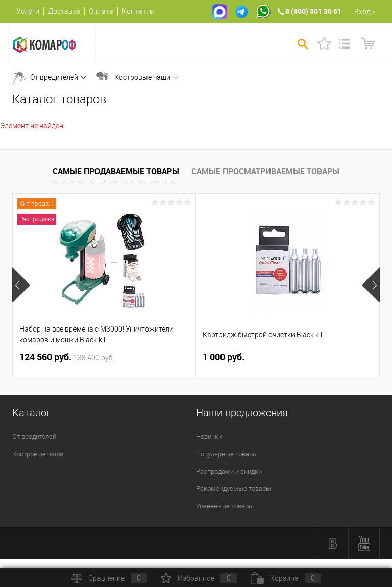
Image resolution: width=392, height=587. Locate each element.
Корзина (286, 578)
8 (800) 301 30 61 (313, 11)
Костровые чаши (142, 77)
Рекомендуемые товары (234, 489)
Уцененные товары (225, 506)
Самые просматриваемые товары (265, 171)
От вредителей (54, 77)
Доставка (64, 11)
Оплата (101, 11)
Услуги (28, 11)
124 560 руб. (67, 357)
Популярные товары (227, 454)
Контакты (139, 11)
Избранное (199, 578)
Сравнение (109, 578)
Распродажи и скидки (229, 471)
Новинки (209, 437)
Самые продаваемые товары (116, 171)
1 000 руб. (224, 357)
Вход (362, 12)
